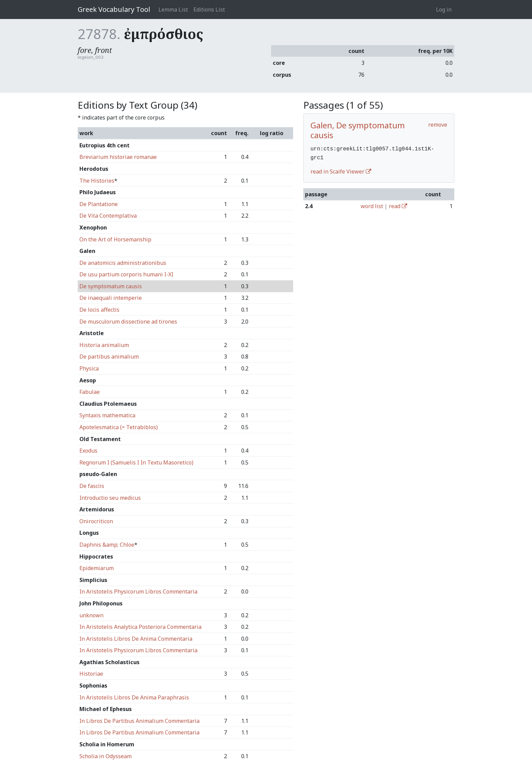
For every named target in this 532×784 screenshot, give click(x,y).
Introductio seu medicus (110, 498)
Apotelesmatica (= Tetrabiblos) (119, 427)
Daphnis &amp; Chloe (107, 545)
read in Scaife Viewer (341, 170)
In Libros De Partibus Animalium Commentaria (139, 721)
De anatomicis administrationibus (123, 263)
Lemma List (173, 10)
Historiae (91, 674)
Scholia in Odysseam (106, 756)
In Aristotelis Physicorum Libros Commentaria (138, 591)
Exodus (88, 451)
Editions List (209, 10)
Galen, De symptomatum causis (358, 130)
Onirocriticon (96, 521)
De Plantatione (99, 204)
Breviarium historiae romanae (118, 157)
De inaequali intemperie (111, 298)
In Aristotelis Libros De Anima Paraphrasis (134, 697)
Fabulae (90, 392)
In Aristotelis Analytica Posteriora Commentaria (140, 627)
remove (438, 125)
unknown (91, 615)
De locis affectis (99, 310)
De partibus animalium (109, 357)
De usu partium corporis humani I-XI (126, 274)
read (398, 205)
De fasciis (92, 486)
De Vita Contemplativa (108, 216)
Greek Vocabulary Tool (114, 9)
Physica (89, 368)
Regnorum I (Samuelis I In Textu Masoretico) (136, 462)
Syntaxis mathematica (107, 415)
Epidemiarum (97, 568)
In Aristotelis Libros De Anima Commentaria (136, 639)
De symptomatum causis (111, 286)
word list (372, 205)
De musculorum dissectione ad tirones (128, 322)
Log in (444, 10)
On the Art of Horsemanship (115, 239)
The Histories (97, 181)
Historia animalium (104, 345)
